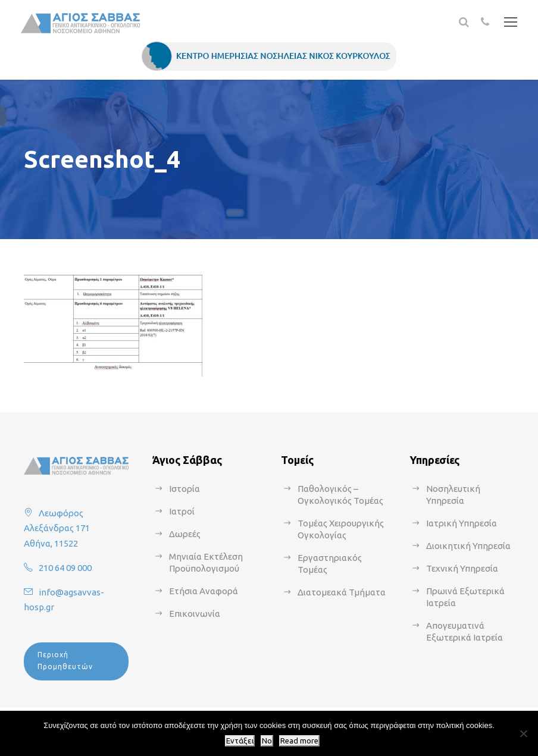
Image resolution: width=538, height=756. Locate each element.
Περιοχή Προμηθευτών (65, 661)
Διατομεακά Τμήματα (342, 592)
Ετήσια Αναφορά (204, 591)
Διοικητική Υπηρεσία (468, 546)
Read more (299, 741)
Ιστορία (184, 489)
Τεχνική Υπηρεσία (462, 568)
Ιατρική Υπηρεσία (462, 523)
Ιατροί (182, 511)
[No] (523, 733)
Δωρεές (185, 534)
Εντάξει (240, 741)
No (267, 741)
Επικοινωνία (195, 614)
